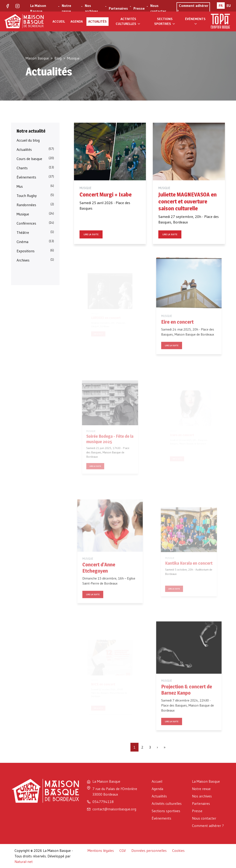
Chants (35, 168)
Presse (139, 8)
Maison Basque (37, 58)
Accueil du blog (28, 140)
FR (221, 6)
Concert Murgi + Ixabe (106, 195)
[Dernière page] (165, 747)
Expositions (35, 251)
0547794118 (103, 802)
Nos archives (91, 8)
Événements (195, 21)
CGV (123, 850)
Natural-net (24, 862)
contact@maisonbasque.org (114, 809)
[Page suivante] (157, 747)
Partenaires (118, 8)
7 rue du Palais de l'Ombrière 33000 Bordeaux (115, 791)
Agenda (77, 21)
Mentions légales (101, 850)
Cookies (178, 850)
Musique (35, 214)
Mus (35, 186)
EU (229, 6)
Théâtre (35, 232)
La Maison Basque (38, 8)
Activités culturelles (128, 21)
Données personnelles (149, 850)
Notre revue (66, 8)
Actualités (97, 21)
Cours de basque (35, 158)
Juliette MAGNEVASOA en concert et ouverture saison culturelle (187, 201)
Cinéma (35, 241)
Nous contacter (158, 8)
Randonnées (35, 205)
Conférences (35, 223)
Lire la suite (91, 234)
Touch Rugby (35, 195)
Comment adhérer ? (208, 826)
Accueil (59, 21)
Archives (35, 260)
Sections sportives (165, 21)
